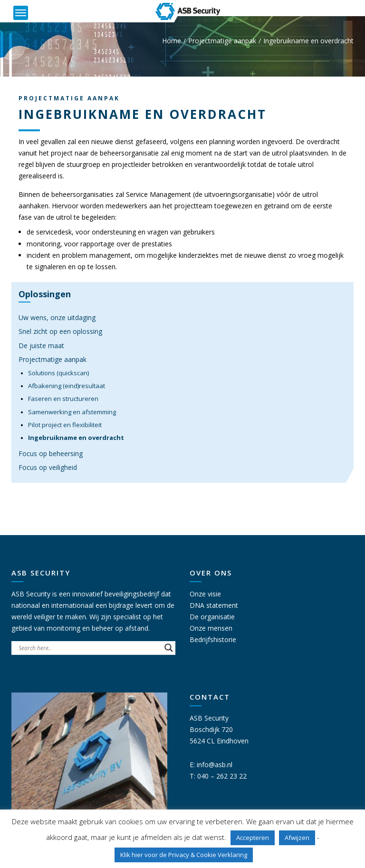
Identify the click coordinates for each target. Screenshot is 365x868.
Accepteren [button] (253, 838)
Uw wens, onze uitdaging (57, 317)
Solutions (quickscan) (58, 373)
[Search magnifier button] (169, 648)
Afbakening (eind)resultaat (67, 386)
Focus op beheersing (51, 454)
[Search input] (89, 648)
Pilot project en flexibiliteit (65, 425)
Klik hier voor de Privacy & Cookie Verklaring (184, 855)
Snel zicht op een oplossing (60, 331)
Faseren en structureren (63, 399)
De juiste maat (41, 346)
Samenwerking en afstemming (72, 412)
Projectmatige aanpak (222, 41)
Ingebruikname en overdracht (76, 438)
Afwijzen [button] (297, 838)
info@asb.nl (215, 765)
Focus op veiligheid (48, 467)
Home (172, 41)
